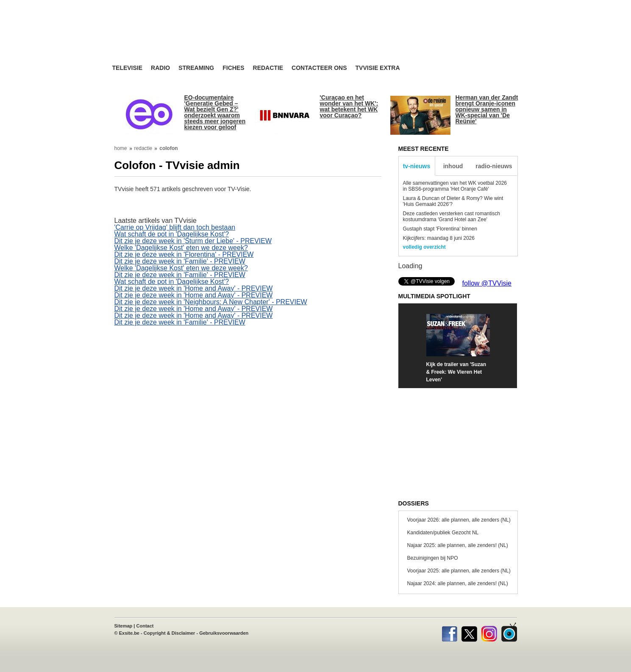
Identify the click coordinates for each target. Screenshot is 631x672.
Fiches (233, 68)
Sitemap (124, 626)
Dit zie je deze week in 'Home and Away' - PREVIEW (194, 288)
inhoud (453, 166)
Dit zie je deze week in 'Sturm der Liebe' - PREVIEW (193, 241)
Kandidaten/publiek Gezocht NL (443, 533)
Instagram (489, 632)
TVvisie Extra (378, 68)
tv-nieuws (417, 166)
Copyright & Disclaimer (170, 633)
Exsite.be (129, 633)
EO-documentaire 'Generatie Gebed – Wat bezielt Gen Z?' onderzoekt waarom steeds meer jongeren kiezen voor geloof (215, 112)
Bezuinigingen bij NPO (433, 558)
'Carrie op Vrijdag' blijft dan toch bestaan (175, 227)
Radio (160, 68)
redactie (143, 148)
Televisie (128, 68)
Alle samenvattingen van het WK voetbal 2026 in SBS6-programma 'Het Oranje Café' (455, 186)
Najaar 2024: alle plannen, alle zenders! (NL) (458, 583)
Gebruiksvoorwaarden (224, 633)
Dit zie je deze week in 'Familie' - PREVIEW (180, 261)
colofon (168, 148)
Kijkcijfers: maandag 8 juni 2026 (439, 238)
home (121, 148)
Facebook (449, 632)
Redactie (268, 68)
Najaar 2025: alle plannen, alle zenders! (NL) (458, 545)
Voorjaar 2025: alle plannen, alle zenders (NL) (459, 571)
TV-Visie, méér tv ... (180, 39)
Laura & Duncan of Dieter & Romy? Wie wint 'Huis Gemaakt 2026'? (453, 201)
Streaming (196, 68)
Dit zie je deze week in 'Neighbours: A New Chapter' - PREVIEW (211, 302)
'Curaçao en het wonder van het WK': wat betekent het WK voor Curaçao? (349, 106)
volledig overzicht (424, 247)
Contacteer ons (319, 68)
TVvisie (509, 632)
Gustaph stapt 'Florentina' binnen (440, 229)
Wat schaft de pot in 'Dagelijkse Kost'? (172, 234)
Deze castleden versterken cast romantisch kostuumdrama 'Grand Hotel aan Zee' (452, 217)
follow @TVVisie (487, 283)
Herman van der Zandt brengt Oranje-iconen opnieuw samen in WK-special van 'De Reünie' (487, 109)
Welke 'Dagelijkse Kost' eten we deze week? (181, 248)
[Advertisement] (396, 40)
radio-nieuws (494, 166)
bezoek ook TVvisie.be (489, 6)
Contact (145, 626)
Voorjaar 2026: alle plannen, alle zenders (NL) (459, 520)
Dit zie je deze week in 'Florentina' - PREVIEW (184, 254)
